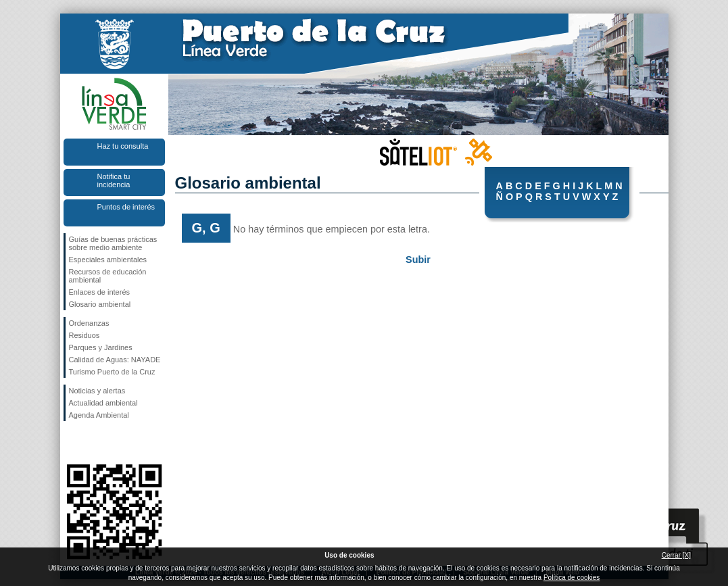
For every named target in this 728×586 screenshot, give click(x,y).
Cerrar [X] (676, 555)
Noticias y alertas (97, 391)
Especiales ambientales (108, 260)
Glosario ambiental (100, 304)
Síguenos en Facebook (72, 443)
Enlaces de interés (100, 292)
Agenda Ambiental (99, 415)
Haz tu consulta (123, 146)
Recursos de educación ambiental (108, 276)
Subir (418, 260)
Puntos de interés (126, 207)
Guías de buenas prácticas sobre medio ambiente (113, 243)
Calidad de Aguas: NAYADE (115, 360)
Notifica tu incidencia (114, 180)
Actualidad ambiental (103, 403)
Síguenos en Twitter (94, 443)
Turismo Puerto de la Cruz (112, 372)
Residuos (84, 335)
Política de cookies (572, 578)
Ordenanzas (89, 323)
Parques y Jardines (101, 347)
